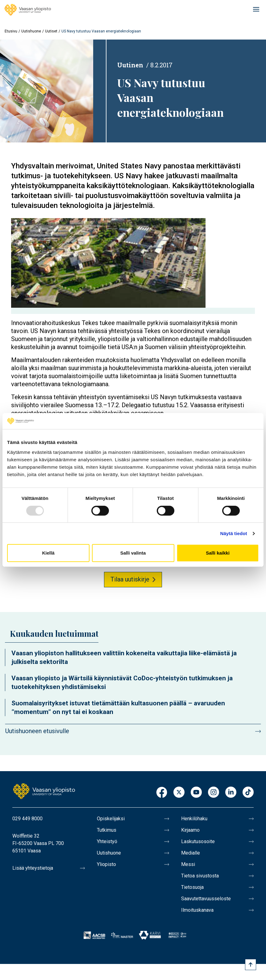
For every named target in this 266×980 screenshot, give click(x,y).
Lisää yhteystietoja (33, 868)
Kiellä (48, 553)
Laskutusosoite (198, 841)
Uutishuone (31, 31)
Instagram (214, 793)
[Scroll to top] (251, 965)
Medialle (191, 853)
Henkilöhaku (194, 819)
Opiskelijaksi (111, 819)
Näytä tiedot (234, 533)
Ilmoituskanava (197, 910)
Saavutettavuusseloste (206, 899)
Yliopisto (106, 864)
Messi (188, 864)
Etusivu (11, 31)
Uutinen (130, 65)
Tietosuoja (192, 887)
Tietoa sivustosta (200, 876)
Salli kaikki (218, 553)
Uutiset (51, 31)
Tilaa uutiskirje (130, 579)
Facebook (162, 793)
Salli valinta (133, 553)
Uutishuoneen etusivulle (37, 731)
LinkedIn (231, 793)
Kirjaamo (190, 830)
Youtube (196, 793)
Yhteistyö (107, 841)
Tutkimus (107, 830)
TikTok (248, 793)
